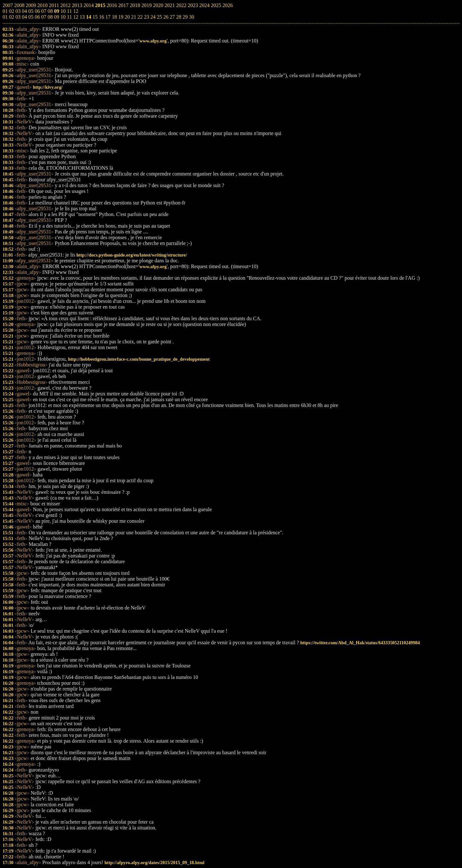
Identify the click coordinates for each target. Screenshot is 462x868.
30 (191, 17)
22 (140, 17)
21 (134, 17)
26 (166, 17)
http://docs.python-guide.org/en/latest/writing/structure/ (132, 255)
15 (95, 17)
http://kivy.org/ (48, 87)
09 (57, 17)
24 (153, 17)
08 (50, 17)
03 (18, 17)
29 (185, 17)
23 (146, 17)
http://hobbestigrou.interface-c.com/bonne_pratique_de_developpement (139, 359)
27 (172, 17)
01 (5, 17)
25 (159, 17)
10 (63, 17)
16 (101, 17)
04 (24, 17)
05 (31, 17)
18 (114, 17)
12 (76, 17)
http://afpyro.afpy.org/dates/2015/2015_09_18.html (154, 863)
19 (121, 17)
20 (127, 17)
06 (37, 17)
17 (108, 17)
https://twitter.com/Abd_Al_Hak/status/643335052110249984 (360, 643)
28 (179, 17)
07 (44, 17)
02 (12, 17)
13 (82, 17)
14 (88, 17)
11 (69, 17)
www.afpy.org (153, 41)
